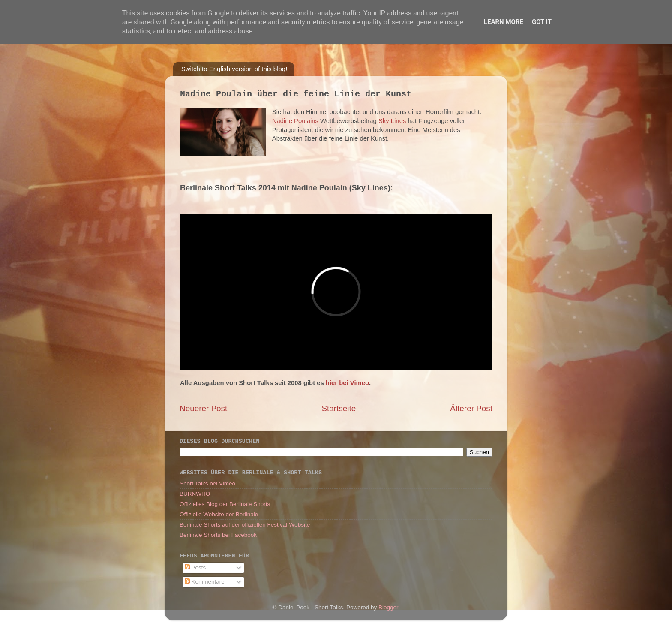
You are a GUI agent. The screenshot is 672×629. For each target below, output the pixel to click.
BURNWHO (195, 494)
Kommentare (205, 582)
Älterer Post (471, 408)
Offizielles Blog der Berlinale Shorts (225, 504)
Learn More (504, 22)
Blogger (388, 607)
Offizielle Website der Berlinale (219, 514)
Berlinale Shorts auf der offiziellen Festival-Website (245, 525)
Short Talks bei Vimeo (207, 483)
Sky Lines (392, 121)
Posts (195, 567)
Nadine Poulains (295, 121)
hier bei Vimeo (347, 383)
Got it (542, 22)
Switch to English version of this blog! (234, 69)
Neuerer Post (203, 408)
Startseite (339, 408)
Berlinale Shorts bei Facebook (218, 535)
